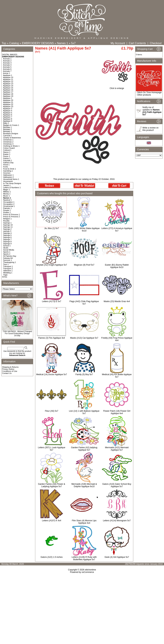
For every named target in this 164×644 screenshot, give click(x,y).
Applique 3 (8, 109)
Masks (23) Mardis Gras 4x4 (117, 301)
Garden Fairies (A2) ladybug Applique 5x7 (84, 449)
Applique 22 (8, 104)
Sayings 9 (7, 244)
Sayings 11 (8, 227)
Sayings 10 (8, 225)
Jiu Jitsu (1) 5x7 (52, 228)
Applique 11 (8, 79)
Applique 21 (8, 102)
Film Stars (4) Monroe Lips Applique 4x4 (84, 522)
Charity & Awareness (12, 138)
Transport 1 (8, 266)
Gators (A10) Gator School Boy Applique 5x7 (117, 485)
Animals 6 (7, 69)
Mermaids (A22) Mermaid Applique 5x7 (117, 449)
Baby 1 (6, 123)
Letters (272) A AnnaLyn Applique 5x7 (117, 230)
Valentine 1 (8, 271)
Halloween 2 (8, 177)
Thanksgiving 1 (10, 262)
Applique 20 (8, 100)
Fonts (6, 167)
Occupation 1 (9, 202)
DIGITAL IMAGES (10, 55)
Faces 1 (7, 156)
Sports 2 (7, 254)
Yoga (5, 275)
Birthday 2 (7, 129)
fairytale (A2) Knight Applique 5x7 (52, 265)
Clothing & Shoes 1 (11, 146)
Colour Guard (9, 148)
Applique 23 (8, 106)
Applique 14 (8, 86)
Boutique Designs (11, 133)
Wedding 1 (8, 273)
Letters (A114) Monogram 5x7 (117, 521)
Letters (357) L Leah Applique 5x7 (52, 449)
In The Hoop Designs (12, 183)
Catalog (14, 43)
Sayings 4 (7, 233)
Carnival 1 (7, 136)
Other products (144, 95)
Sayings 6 (7, 237)
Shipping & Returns (10, 367)
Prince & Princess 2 (11, 217)
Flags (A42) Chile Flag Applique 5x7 (84, 303)
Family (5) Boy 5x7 (84, 374)
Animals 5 (7, 67)
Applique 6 (8, 115)
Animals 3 (7, 63)
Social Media (9, 250)
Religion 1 (7, 219)
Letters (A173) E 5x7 (52, 301)
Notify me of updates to (152, 111)
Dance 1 (7, 152)
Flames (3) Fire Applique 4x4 (52, 338)
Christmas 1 (8, 140)
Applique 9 (8, 121)
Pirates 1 (7, 212)
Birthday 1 (7, 127)
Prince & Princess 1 (11, 214)
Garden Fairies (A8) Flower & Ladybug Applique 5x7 (52, 485)
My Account (118, 43)
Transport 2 (8, 269)
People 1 (7, 210)
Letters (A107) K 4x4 (52, 521)
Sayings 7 (7, 239)
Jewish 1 (7, 185)
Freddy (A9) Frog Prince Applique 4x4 (117, 339)
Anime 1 (7, 73)
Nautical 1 (7, 200)
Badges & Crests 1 (11, 125)
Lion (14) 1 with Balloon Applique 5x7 (84, 412)
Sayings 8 (7, 241)
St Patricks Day (10, 256)
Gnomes (7, 173)
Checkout (156, 43)
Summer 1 (8, 260)
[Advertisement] (82, 603)
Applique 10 (8, 77)
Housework (8, 181)
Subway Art (8, 258)
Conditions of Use (10, 371)
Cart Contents (137, 43)
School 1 (7, 246)
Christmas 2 (8, 142)
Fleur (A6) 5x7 (52, 411)
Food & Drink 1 (9, 169)
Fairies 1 (7, 158)
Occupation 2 (9, 204)
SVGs (5, 277)
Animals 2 (7, 61)
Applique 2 (8, 98)
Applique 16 (8, 90)
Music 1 (6, 196)
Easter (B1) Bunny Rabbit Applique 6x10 (117, 266)
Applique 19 (8, 96)
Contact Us (7, 373)
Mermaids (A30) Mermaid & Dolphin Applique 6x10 (84, 485)
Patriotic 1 (7, 208)
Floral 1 (6, 165)
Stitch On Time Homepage (149, 92)
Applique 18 (8, 94)
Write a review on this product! (150, 129)
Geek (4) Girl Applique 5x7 (117, 557)
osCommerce (88, 572)
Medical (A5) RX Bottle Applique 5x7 (117, 376)
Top (4, 43)
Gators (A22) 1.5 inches (52, 557)
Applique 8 (8, 119)
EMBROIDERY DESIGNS (38, 43)
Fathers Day (8, 163)
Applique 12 (8, 82)
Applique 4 (8, 111)
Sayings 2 (7, 229)
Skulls (6, 248)
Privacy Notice (8, 369)
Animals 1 (7, 59)
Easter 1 (7, 154)
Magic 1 (7, 190)
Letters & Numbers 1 (12, 187)
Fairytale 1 (8, 160)
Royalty (6, 221)
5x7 (73, 43)
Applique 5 (8, 113)
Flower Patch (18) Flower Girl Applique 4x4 (117, 412)
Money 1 (7, 194)
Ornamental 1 (9, 206)
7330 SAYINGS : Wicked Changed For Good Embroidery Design (17, 332)
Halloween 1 (8, 175)
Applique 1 (8, 75)
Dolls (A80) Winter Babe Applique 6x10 (84, 230)
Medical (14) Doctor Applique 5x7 (52, 374)
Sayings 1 (7, 223)
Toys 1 (6, 264)
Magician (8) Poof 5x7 (84, 265)
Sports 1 (7, 252)
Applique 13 (8, 84)
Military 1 (7, 192)
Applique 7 (8, 117)
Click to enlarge (117, 87)
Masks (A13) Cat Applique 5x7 (84, 338)
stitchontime (90, 570)
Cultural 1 (7, 150)
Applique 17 (8, 92)
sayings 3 (7, 231)
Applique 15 (8, 88)
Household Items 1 (11, 179)
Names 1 (62, 43)
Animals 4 (7, 65)
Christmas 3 (8, 144)
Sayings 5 (7, 235)
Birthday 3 (7, 131)
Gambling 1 (8, 171)
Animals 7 (7, 71)
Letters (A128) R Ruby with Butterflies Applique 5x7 (84, 558)
